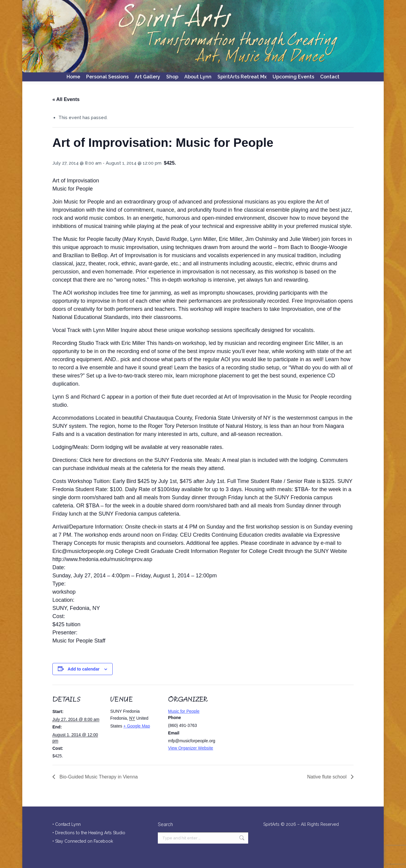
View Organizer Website (191, 748)
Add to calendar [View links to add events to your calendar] (84, 669)
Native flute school (328, 777)
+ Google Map (137, 726)
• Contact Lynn (67, 824)
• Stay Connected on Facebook (83, 841)
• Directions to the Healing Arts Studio (89, 833)
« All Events (66, 99)
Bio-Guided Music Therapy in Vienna (98, 777)
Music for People (184, 711)
